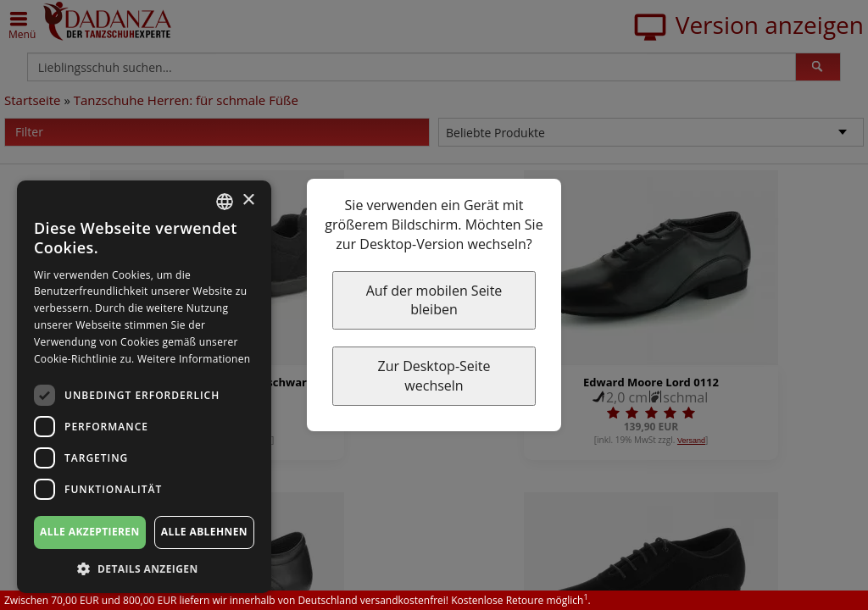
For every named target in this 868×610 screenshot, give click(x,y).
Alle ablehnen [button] (204, 532)
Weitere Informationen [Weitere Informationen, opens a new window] (194, 359)
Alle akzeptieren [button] (90, 532)
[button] (144, 568)
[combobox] (225, 202)
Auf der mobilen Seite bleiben (434, 300)
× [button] (248, 200)
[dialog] (144, 387)
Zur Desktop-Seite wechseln (434, 376)
